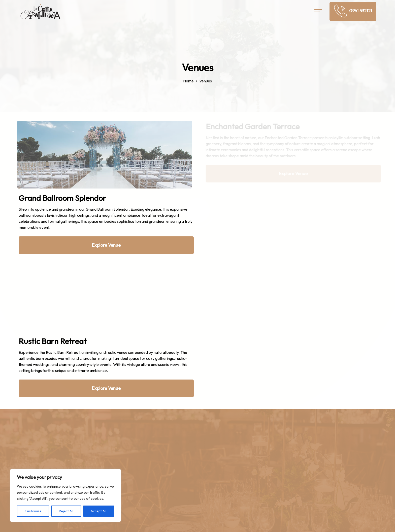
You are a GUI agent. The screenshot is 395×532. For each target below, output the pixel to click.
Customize (33, 511)
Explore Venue (106, 245)
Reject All (66, 511)
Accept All (98, 511)
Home (188, 81)
